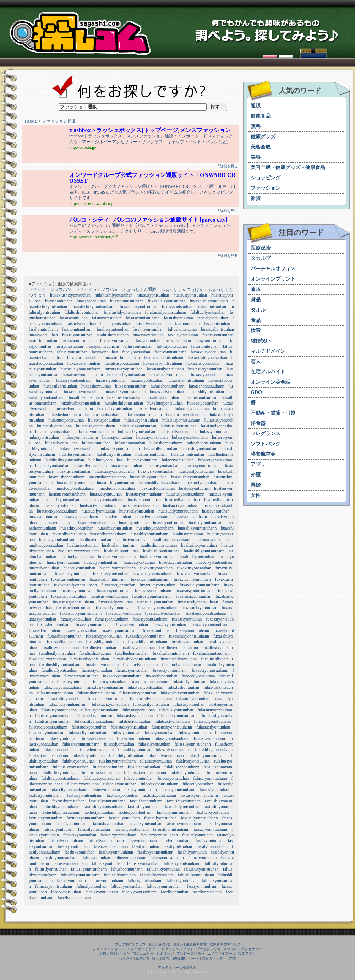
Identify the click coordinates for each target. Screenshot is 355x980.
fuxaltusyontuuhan (187, 642)
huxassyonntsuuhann (74, 380)
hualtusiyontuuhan (95, 540)
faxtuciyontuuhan (99, 812)
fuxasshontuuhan (157, 630)
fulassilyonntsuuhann (193, 744)
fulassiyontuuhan (63, 738)
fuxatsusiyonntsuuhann (152, 596)
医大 (165, 958)
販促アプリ (247, 954)
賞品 (256, 300)
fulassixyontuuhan (209, 738)
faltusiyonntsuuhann (70, 863)
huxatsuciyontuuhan (205, 369)
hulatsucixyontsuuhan (136, 432)
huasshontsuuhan (91, 301)
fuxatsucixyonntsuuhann (81, 613)
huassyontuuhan (216, 511)
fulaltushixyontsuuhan (101, 773)
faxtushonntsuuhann (79, 341)
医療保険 (261, 248)
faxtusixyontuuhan (122, 795)
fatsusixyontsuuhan (145, 824)
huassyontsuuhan (43, 335)
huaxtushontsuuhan (217, 329)
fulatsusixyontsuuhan (135, 716)
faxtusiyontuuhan (214, 790)
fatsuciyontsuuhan (116, 324)
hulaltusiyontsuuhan (114, 454)
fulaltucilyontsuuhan (208, 312)
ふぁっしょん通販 (140, 289)
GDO (256, 392)
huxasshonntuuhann (167, 386)
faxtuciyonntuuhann (136, 812)
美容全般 (261, 147)
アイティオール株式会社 (177, 967)
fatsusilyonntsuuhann (171, 829)
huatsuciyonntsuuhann (140, 505)
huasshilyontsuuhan (69, 534)
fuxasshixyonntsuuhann (189, 636)
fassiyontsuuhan (69, 346)
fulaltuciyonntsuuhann (60, 778)
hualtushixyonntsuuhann (79, 551)
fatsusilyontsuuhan (94, 829)
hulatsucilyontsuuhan (177, 432)
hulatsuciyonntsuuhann (94, 432)
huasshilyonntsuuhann (150, 534)
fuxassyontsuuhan (76, 619)
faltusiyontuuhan (203, 858)
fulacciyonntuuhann (210, 778)
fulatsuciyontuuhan (135, 721)
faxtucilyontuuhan (124, 818)
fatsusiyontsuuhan (213, 318)
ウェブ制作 (124, 944)
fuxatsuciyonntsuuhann (157, 608)
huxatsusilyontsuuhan (165, 369)
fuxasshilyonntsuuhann (148, 642)
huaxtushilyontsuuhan (116, 483)
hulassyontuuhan (214, 432)
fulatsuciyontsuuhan (173, 721)
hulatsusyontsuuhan (141, 420)
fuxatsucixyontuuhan (200, 608)
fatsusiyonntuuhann (72, 824)
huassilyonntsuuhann (207, 523)
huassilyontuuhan (134, 523)
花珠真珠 (126, 958)
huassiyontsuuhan (77, 335)
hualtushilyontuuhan (121, 551)
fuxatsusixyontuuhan (193, 596)
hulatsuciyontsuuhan (53, 432)
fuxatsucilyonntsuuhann (206, 613)
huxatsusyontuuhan (84, 363)
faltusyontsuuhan (138, 346)
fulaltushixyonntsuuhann (145, 773)
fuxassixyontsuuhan (169, 625)
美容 (256, 157)
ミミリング (165, 954)
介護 (256, 475)
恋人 (256, 361)
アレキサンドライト (143, 949)
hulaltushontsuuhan (188, 454)
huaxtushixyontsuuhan (190, 477)
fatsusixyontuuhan (109, 824)
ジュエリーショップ (109, 949)
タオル (258, 310)
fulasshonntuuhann (59, 750)
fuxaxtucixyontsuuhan (139, 307)
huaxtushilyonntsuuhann (159, 483)
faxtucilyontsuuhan (160, 818)
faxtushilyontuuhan (144, 807)
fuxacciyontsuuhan (133, 670)
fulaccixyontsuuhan (120, 784)
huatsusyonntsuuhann (67, 494)
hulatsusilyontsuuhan (178, 426)
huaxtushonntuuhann (67, 477)
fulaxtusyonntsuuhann (149, 682)
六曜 (233, 958)
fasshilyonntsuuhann (61, 858)
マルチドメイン (268, 351)
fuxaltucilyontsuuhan (59, 670)
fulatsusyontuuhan (189, 704)
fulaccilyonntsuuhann (69, 790)
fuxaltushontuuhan (95, 653)
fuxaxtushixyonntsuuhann (93, 307)
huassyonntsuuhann (81, 517)
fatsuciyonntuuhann (210, 829)
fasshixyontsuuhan (112, 329)
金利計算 (143, 958)
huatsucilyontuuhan (98, 511)
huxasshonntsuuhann (207, 386)
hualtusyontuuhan (188, 534)
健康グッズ (263, 137)
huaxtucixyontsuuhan (117, 488)
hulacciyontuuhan (142, 460)
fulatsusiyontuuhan (139, 710)
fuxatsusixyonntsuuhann (73, 602)
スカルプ (261, 258)
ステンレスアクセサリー (243, 949)
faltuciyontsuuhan (72, 352)
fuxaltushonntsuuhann (212, 653)
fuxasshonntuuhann (193, 630)
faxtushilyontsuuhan (182, 807)
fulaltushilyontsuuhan (122, 312)
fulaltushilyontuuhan (82, 312)
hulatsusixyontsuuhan (138, 426)
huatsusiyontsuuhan (190, 295)
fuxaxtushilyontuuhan (192, 579)
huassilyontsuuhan (169, 523)
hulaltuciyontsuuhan (106, 460)
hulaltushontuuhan (151, 454)
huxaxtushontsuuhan (122, 358)
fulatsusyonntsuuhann (100, 710)
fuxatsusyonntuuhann (153, 591)
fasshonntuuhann (43, 329)
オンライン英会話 (271, 382)
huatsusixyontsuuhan (61, 500)
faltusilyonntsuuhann (89, 869)
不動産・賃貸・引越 (273, 413)
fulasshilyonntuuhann (166, 756)
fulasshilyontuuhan (89, 756)
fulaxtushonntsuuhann (96, 693)
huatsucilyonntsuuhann (178, 511)
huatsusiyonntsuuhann (185, 494)
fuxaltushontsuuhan (132, 653)
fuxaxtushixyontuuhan (209, 301)
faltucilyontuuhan (91, 886)
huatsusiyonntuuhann (144, 494)
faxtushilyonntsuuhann (61, 812)
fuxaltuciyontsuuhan (140, 665)
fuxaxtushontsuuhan (68, 579)
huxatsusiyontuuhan (203, 363)
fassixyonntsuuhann (111, 846)
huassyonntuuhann (45, 517)
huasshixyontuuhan (77, 528)
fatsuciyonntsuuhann (153, 324)
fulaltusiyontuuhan (156, 761)
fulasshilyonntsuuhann (207, 756)
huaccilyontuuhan (44, 568)
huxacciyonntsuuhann (74, 409)
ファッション (266, 188)
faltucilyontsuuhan (127, 886)
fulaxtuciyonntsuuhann (68, 704)
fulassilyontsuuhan (154, 744)
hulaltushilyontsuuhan (114, 295)
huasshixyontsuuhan (115, 528)
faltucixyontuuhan (182, 881)
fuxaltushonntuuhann (171, 653)
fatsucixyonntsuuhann (159, 835)
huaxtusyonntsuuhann (202, 466)
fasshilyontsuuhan (148, 329)
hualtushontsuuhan (113, 335)
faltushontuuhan (205, 346)
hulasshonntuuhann (166, 443)
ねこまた (123, 954)
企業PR (164, 944)
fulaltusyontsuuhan (79, 761)
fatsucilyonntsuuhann (106, 841)
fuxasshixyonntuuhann (145, 636)
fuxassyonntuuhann (112, 619)
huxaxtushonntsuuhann (164, 358)
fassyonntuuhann (143, 841)
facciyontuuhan (105, 352)
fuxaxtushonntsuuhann (150, 579)
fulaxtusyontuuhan (73, 682)
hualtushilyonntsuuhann (204, 551)
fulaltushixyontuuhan (59, 773)
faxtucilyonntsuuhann (200, 818)
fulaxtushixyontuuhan (138, 693)
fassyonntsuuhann (211, 341)
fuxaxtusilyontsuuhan (195, 574)
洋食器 (258, 423)
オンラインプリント (273, 279)
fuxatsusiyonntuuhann (109, 596)
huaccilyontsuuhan (79, 568)
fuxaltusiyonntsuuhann (178, 648)
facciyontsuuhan (136, 352)
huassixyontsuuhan (57, 523)
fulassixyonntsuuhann (81, 744)
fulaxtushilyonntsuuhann (151, 699)
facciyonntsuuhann (171, 352)
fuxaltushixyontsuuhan (90, 659)
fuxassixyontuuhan (132, 625)
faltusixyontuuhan (107, 863)
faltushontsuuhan (182, 329)
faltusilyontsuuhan (51, 869)
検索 (256, 331)
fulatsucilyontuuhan (213, 727)
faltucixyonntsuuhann (54, 886)
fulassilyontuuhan (119, 744)
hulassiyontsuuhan (152, 437)
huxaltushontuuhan (163, 397)
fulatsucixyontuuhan (89, 727)
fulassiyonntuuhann (133, 738)
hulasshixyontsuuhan (78, 449)
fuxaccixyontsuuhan (81, 676)
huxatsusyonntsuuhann (163, 363)
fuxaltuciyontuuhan (102, 665)
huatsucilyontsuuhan (137, 511)
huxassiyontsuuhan (147, 380)
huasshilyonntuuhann (108, 534)
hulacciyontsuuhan (178, 460)
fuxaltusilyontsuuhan (57, 653)
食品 (256, 320)
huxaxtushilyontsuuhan (207, 358)
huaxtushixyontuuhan (148, 477)
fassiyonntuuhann (176, 841)
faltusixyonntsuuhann (182, 863)
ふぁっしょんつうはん (182, 289)
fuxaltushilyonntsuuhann (60, 665)
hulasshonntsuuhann (204, 443)
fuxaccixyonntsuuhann (122, 676)
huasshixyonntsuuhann (197, 528)
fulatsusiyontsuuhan (176, 710)
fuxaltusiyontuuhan (100, 648)
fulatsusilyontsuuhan (53, 721)
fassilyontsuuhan (178, 846)
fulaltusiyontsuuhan (193, 761)
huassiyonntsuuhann (190, 517)
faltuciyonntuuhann (107, 881)
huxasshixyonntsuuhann (125, 392)
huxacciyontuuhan (203, 403)
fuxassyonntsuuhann (150, 619)
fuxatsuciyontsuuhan (74, 608)
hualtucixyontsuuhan (158, 557)
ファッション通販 (59, 121)
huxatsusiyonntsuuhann (80, 369)
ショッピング (266, 178)
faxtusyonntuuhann (141, 790)
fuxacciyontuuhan (97, 670)
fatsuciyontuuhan (81, 324)
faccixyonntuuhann (102, 892)
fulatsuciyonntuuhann (212, 721)
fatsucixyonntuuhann (118, 835)
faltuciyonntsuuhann (145, 881)
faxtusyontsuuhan (183, 335)
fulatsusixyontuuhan (95, 716)
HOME (31, 121)
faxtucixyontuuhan (213, 812)
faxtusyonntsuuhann (178, 790)
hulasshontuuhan (96, 443)
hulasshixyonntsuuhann (120, 449)
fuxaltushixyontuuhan (47, 659)
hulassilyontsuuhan (61, 443)
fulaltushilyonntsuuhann (165, 312)
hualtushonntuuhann (119, 545)
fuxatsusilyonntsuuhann (198, 602)
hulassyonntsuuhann (80, 437)
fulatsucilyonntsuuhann (88, 733)
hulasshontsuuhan (130, 443)
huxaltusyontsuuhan (86, 397)
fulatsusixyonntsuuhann (177, 716)
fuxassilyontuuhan (44, 630)
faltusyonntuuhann (130, 858)
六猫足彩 (106, 954)
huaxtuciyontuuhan (201, 483)
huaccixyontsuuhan (176, 562)
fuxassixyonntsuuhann (209, 625)
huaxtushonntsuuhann (107, 477)
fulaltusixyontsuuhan (70, 767)
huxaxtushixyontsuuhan (70, 295)
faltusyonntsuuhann (167, 858)
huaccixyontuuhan (139, 562)
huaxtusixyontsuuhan (156, 471)
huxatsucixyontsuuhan (126, 375)
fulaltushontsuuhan (144, 767)
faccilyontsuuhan (207, 892)
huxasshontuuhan (96, 386)
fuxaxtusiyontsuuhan (111, 574)
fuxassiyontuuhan (187, 619)
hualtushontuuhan (83, 545)
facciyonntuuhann (202, 886)
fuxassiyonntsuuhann (94, 625)
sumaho (194, 958)
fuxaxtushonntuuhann (108, 579)
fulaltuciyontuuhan (187, 773)
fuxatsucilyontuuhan (123, 613)
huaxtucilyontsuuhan (157, 488)
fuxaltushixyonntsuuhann (135, 659)
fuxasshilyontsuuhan (64, 642)
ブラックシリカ (208, 949)
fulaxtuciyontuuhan (193, 699)
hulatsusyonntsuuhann (181, 420)
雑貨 (256, 198)
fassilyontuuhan (146, 846)
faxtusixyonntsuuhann (199, 795)
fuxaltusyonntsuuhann (60, 648)
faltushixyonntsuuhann (80, 875)
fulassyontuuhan (127, 733)
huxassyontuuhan (206, 375)
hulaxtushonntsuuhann (143, 415)
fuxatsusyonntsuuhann (194, 591)
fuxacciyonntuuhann (170, 670)
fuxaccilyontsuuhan (198, 676)
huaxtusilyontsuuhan (196, 471)
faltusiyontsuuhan (172, 346)
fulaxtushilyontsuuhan (107, 699)
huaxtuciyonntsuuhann (75, 488)
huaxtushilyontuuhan (75, 483)
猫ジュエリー (143, 954)
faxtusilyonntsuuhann (107, 801)
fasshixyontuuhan (80, 852)
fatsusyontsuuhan (107, 318)
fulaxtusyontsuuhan (110, 682)
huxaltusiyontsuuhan (125, 397)
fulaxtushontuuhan (183, 687)
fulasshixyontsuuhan (173, 750)
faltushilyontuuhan (120, 875)
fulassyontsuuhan (160, 733)
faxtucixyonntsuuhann (86, 818)
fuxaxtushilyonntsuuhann (75, 585)
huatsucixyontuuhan (180, 505)
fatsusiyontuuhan (179, 318)
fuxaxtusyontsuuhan (194, 568)
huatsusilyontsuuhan (182, 500)
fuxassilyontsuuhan (81, 630)
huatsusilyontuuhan (144, 500)
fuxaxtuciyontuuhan (118, 585)
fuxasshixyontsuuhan (104, 636)
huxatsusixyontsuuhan (124, 369)
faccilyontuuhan (174, 892)
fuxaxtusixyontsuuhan (166, 301)
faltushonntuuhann (127, 869)
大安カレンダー (214, 958)
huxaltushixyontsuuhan (80, 403)
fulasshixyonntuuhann (214, 750)
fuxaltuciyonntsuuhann (181, 665)
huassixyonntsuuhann (96, 523)
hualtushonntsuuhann (159, 545)
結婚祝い (261, 341)
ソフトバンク (266, 444)
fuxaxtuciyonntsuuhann (200, 585)
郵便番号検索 (220, 944)
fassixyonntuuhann (74, 846)
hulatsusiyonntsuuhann (95, 426)
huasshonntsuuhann (127, 301)
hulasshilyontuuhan (161, 449)
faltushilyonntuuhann (196, 875)
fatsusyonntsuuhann (143, 318)
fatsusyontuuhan (74, 318)
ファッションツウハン (50, 289)
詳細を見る (229, 166)
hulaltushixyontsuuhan (65, 460)
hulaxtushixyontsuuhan (186, 415)
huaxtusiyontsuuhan (74, 471)
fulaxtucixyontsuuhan (110, 704)
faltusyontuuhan (96, 858)
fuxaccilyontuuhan (161, 676)
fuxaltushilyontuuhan (179, 659)
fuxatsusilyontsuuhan (155, 602)
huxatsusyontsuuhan (122, 363)
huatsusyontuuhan (194, 488)
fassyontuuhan (148, 341)
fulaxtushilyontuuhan (65, 699)
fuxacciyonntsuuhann (210, 670)
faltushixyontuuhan (163, 869)
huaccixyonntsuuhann (215, 562)
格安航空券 (263, 454)
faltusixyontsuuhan (143, 863)
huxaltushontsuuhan (200, 397)
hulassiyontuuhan (117, 437)
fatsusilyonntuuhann (132, 829)
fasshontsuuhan (217, 324)
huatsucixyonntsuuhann (57, 511)
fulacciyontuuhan (139, 778)
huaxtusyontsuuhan (163, 466)
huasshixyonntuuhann (155, 528)
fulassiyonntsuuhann (172, 738)
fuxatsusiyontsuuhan (69, 596)
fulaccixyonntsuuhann (159, 784)
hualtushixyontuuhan (199, 545)
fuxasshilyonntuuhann (105, 642)
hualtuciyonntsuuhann (117, 557)
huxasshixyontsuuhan (82, 392)
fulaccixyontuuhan (83, 784)
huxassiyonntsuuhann (186, 380)
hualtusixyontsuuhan (212, 540)
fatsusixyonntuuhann (183, 824)
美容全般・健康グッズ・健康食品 (288, 167)
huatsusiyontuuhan (106, 494)
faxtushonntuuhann (146, 801)
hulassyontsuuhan (44, 437)
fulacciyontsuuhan (173, 778)
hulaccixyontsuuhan (52, 466)
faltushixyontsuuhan (201, 869)
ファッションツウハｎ (97, 289)
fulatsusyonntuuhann (59, 710)
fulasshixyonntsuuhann (48, 756)
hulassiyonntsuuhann (190, 437)
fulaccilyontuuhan (198, 784)
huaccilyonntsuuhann (118, 568)
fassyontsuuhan (178, 341)
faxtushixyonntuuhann (60, 807)
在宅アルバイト (268, 372)
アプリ (258, 464)
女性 (256, 495)
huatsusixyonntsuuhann (103, 500)
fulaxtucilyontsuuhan (151, 704)
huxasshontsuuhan (131, 386)
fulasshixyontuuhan (135, 750)
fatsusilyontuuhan (58, 829)
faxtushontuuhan (43, 341)
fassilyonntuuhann (212, 846)
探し (156, 958)
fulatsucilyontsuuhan (47, 733)
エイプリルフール (222, 954)
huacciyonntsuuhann (102, 562)
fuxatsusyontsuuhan (113, 591)
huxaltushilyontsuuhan (124, 403)
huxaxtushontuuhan (84, 358)
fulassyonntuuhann (195, 733)
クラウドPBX (145, 944)
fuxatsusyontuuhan (77, 591)
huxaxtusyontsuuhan (209, 352)
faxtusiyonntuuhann (46, 795)
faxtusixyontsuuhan (159, 795)
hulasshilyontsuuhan (199, 449)
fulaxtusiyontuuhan (189, 682)
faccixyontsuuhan (66, 892)
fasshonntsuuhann (77, 329)
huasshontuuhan (59, 301)
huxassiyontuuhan (111, 380)
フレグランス (266, 434)
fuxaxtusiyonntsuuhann (153, 574)
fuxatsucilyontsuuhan (163, 613)
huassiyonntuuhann (152, 517)
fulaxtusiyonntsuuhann (63, 687)
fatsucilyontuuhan (197, 835)
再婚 (256, 485)
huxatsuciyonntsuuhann (83, 375)
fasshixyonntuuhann (116, 852)
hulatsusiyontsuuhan (54, 426)
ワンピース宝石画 (191, 954)
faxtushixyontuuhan (184, 801)
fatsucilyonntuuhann (66, 841)
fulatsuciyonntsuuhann (48, 727)
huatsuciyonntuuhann (98, 505)
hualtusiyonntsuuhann (171, 540)
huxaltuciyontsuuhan (165, 403)
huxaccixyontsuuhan (115, 409)
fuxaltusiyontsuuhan (138, 648)
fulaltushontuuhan (108, 767)
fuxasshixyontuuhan (64, 636)
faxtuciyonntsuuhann (175, 812)
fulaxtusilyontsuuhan (145, 687)
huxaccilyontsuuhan (153, 409)
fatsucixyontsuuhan (80, 835)
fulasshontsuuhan (211, 307)
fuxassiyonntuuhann (54, 625)
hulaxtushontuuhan (64, 415)
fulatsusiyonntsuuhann (54, 716)
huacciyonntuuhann (64, 562)
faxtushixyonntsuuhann (104, 807)
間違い (178, 944)
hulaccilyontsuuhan (90, 466)
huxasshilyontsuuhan (206, 392)
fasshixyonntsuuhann (155, 852)
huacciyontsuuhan (148, 335)
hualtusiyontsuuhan (132, 540)
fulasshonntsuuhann (97, 750)
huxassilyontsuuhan (60, 386)
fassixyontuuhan (210, 841)
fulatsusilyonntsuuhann (94, 721)
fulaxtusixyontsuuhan (105, 687)
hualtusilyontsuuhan (46, 545)
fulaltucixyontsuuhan (102, 778)
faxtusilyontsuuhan (68, 801)
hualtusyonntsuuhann (57, 540)
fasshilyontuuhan (192, 852)
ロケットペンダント (177, 949)
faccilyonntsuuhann (74, 898)
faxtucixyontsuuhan (46, 818)
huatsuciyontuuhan (59, 505)
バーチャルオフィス (273, 269)
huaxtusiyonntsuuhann (115, 471)
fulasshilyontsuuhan (126, 756)
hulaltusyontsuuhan (76, 454)
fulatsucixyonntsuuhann (172, 727)
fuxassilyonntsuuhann (120, 630)
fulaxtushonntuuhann (55, 693)
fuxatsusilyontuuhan (116, 602)
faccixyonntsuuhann (139, 892)
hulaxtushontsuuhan (102, 415)
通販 (256, 106)
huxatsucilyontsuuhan (168, 375)
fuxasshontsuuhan (177, 307)
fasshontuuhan (187, 324)
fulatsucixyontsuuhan (129, 727)
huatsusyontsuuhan (153, 295)
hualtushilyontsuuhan (161, 551)
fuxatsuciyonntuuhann (115, 608)
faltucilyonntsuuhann (165, 886)
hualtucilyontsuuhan (197, 557)
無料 (256, 126)
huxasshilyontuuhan (167, 392)
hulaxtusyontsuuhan (192, 409)
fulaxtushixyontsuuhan (180, 693)
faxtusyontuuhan (106, 790)
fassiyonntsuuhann (103, 346)
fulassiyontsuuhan (97, 738)
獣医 (237, 944)
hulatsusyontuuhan (104, 420)
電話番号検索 (196, 944)
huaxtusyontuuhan (126, 466)
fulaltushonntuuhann (182, 767)
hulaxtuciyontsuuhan (66, 420)
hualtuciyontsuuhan (77, 557)
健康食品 (261, 116)
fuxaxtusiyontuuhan (72, 574)
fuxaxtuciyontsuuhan (157, 585)
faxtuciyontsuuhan (116, 341)
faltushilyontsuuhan (157, 875)
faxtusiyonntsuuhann (84, 795)
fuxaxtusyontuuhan (156, 568)
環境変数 (179, 958)
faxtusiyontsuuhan (218, 335)
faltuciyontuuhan (71, 881)
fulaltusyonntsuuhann (117, 761)
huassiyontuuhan (117, 517)
